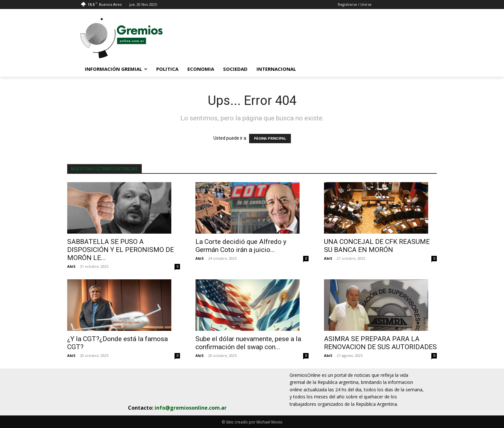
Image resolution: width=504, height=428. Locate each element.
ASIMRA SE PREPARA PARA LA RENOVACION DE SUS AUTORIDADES (380, 343)
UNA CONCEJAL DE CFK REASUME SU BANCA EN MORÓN (377, 246)
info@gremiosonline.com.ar (191, 408)
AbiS (71, 266)
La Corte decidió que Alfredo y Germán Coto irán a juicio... (241, 246)
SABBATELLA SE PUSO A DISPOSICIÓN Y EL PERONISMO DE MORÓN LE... (121, 250)
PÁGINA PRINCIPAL (270, 139)
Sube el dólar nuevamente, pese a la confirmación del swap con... (248, 343)
